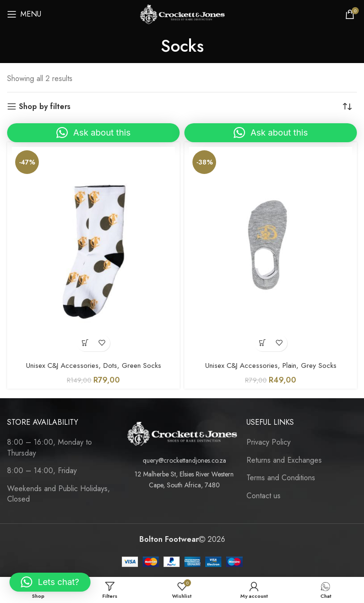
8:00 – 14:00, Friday (42, 471)
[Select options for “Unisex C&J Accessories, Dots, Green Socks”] (85, 343)
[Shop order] (350, 107)
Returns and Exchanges (284, 460)
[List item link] (182, 460)
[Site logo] (182, 14)
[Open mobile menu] (24, 14)
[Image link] (182, 433)
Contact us (264, 496)
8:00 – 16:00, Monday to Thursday (50, 448)
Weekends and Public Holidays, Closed (59, 494)
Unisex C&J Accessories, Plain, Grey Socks (271, 365)
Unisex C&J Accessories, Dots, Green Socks (94, 365)
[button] (93, 133)
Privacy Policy (268, 442)
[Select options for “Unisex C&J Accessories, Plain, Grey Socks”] (262, 343)
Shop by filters (45, 106)
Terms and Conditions (281, 478)
